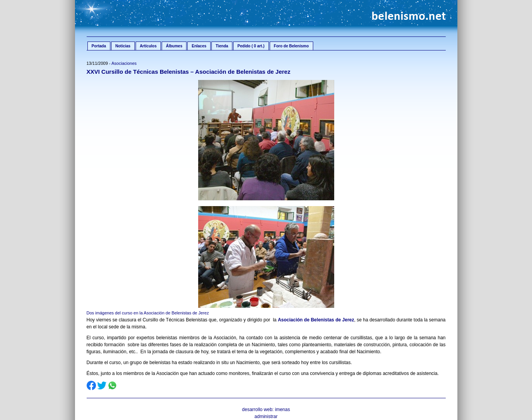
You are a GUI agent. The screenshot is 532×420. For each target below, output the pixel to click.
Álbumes (174, 46)
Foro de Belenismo (291, 46)
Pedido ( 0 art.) (251, 46)
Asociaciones (124, 63)
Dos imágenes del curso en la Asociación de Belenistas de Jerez (148, 313)
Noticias (123, 46)
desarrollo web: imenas (266, 410)
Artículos (148, 46)
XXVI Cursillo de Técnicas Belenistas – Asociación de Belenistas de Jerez (189, 72)
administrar (266, 417)
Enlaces (199, 46)
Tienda (222, 46)
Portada (99, 46)
